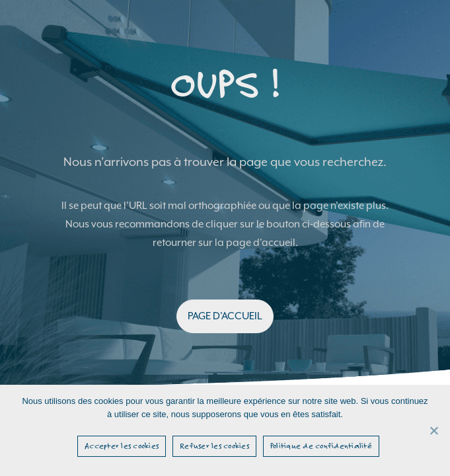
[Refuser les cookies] (433, 430)
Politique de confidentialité (321, 446)
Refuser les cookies (214, 446)
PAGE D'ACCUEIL (225, 316)
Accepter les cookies (122, 446)
